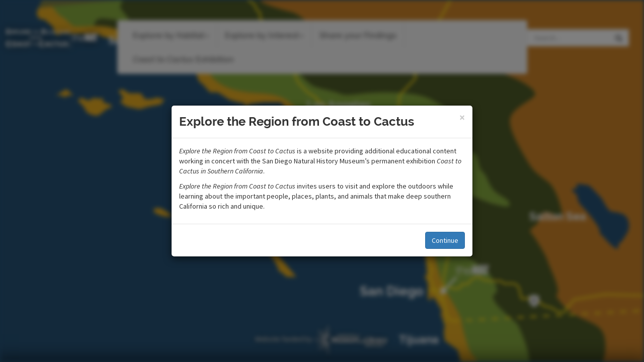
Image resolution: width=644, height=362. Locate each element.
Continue (445, 240)
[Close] (462, 117)
